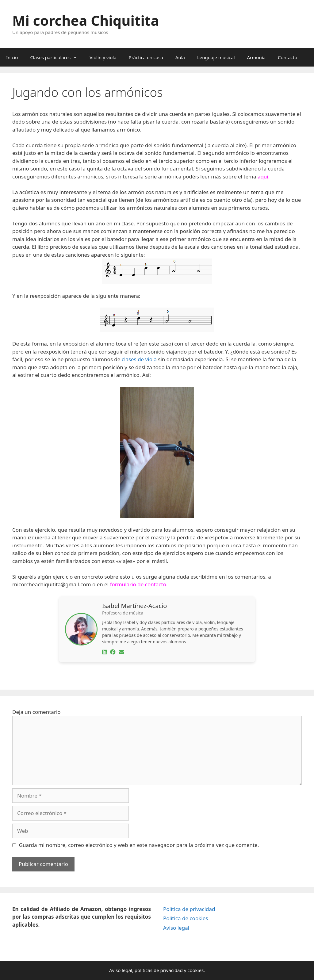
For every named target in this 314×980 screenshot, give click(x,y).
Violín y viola (103, 57)
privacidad (171, 970)
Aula (180, 57)
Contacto (287, 57)
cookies (195, 970)
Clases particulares (57, 57)
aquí (263, 176)
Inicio (12, 57)
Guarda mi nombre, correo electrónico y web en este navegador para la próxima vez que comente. (139, 845)
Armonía (256, 57)
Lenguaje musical (216, 57)
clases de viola (139, 359)
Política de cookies (186, 918)
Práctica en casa (146, 57)
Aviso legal (176, 928)
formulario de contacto (138, 584)
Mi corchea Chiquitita (86, 20)
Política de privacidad (189, 909)
